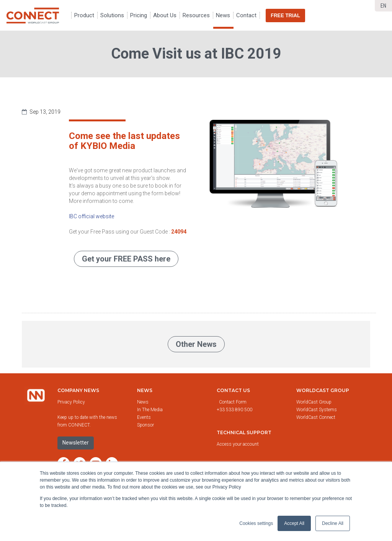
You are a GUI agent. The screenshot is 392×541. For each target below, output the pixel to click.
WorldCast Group (314, 402)
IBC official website (91, 216)
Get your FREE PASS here (126, 259)
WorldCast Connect (316, 417)
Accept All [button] (294, 523)
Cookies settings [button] (256, 523)
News (145, 390)
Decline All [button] (333, 523)
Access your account (238, 444)
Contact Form (233, 402)
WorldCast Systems (317, 410)
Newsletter (76, 443)
